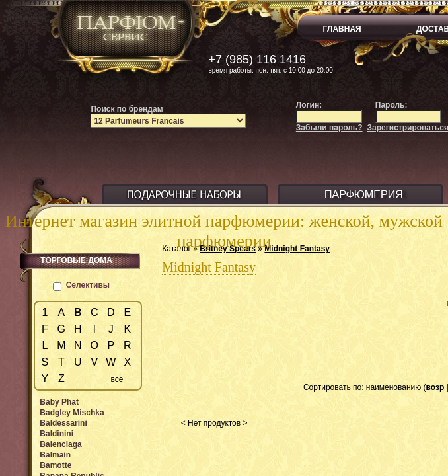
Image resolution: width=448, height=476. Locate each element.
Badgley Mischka (72, 413)
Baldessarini (63, 423)
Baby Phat (59, 402)
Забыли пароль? (329, 128)
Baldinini (56, 434)
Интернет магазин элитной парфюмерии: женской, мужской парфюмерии (224, 231)
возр (435, 387)
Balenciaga (60, 444)
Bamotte (56, 465)
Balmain (55, 455)
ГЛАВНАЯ (342, 29)
